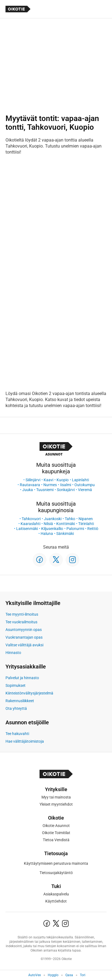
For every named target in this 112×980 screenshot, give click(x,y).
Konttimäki (66, 524)
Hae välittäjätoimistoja (25, 741)
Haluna (47, 534)
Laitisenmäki (27, 529)
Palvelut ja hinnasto (22, 678)
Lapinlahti (80, 480)
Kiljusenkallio (52, 529)
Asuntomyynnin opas (24, 630)
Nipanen (86, 519)
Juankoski (53, 519)
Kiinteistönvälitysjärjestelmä (29, 693)
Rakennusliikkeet (20, 701)
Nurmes (50, 485)
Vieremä (85, 490)
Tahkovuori (31, 519)
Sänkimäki (65, 534)
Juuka (28, 490)
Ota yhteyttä (16, 708)
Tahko (70, 519)
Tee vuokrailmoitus (21, 622)
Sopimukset (16, 685)
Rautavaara (30, 485)
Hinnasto (13, 653)
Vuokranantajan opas (24, 637)
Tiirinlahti (86, 524)
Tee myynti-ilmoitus (22, 614)
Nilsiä (48, 524)
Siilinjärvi (33, 480)
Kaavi (48, 480)
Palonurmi (75, 529)
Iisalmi (66, 485)
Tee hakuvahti (17, 734)
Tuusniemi (45, 490)
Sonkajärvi (66, 490)
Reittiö (93, 529)
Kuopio (63, 480)
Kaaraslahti (30, 524)
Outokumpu (85, 485)
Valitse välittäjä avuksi (24, 645)
